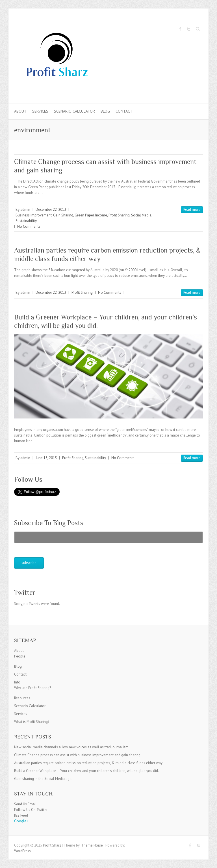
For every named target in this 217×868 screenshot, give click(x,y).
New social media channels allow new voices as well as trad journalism (71, 747)
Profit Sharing (119, 215)
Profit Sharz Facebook (180, 29)
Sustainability (26, 221)
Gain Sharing (63, 215)
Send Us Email (25, 804)
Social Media (141, 215)
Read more (192, 210)
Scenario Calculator (74, 111)
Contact (124, 111)
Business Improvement (34, 215)
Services (40, 111)
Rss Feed (21, 815)
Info (17, 682)
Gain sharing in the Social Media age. (43, 779)
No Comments (29, 226)
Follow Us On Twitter (31, 810)
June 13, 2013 (46, 458)
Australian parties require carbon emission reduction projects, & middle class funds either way (88, 763)
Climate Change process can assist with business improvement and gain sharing (77, 755)
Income (101, 215)
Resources (22, 698)
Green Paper (84, 215)
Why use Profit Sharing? (32, 688)
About (20, 111)
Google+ (21, 821)
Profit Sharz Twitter (189, 29)
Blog (105, 111)
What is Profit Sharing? (32, 722)
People (20, 656)
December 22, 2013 (51, 210)
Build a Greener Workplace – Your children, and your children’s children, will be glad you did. (86, 771)
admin (25, 210)
